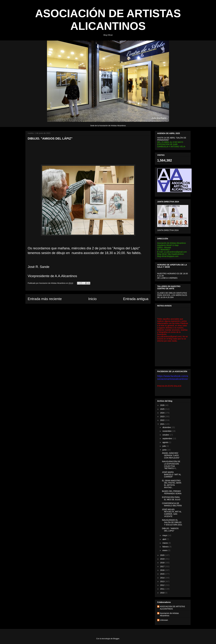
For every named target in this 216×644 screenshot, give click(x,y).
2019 (163, 559)
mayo (165, 535)
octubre (166, 435)
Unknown (164, 620)
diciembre (167, 427)
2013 (163, 581)
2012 (163, 585)
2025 (163, 409)
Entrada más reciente (45, 299)
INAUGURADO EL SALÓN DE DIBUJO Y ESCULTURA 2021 (172, 522)
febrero (166, 547)
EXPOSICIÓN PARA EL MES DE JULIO (171, 498)
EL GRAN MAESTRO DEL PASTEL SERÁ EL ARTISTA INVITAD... (172, 484)
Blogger (116, 639)
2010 (163, 593)
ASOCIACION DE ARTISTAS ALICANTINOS (172, 608)
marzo (165, 543)
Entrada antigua (136, 299)
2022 (163, 420)
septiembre (167, 438)
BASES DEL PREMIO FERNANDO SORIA (172, 492)
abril (164, 539)
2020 (163, 555)
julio (164, 446)
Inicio (92, 299)
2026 (163, 405)
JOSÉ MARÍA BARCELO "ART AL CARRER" (172, 475)
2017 (163, 566)
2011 (163, 589)
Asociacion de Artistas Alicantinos (169, 614)
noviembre (167, 431)
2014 (163, 578)
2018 (163, 563)
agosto (166, 442)
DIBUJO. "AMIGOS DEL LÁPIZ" (170, 530)
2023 (163, 417)
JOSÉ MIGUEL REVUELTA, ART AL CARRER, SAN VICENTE (172, 513)
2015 (163, 574)
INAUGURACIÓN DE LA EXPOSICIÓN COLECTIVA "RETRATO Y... (171, 465)
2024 (163, 413)
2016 (163, 570)
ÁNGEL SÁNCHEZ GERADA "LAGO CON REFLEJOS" (171, 455)
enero (165, 550)
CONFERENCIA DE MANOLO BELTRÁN (172, 504)
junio (165, 450)
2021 (163, 424)
